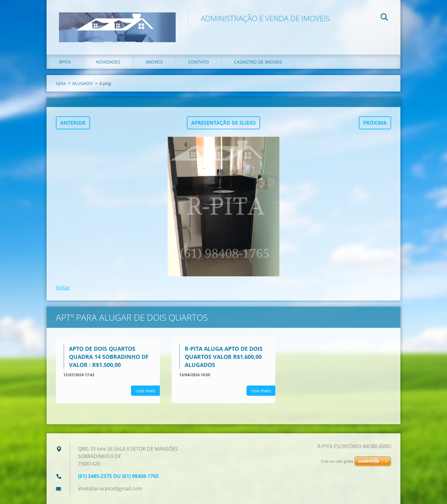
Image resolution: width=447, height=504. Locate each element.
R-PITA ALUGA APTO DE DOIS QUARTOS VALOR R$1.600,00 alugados (224, 357)
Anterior (73, 123)
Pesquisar (384, 18)
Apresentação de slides (223, 123)
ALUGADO (83, 83)
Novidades (108, 62)
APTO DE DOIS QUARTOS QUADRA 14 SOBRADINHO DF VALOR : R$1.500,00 (109, 357)
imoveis (154, 62)
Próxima (375, 123)
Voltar (63, 288)
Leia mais (145, 391)
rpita (65, 62)
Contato (199, 62)
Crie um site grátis (337, 461)
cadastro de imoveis (258, 62)
